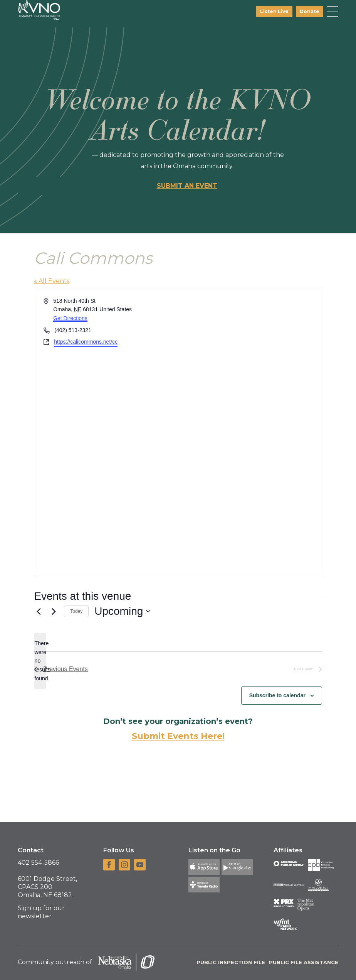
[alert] (40, 661)
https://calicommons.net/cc (86, 342)
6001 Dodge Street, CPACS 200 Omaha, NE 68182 (47, 887)
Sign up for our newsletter (41, 912)
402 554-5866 (38, 863)
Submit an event (187, 186)
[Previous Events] (39, 611)
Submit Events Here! (178, 736)
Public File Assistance (304, 962)
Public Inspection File (231, 962)
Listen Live (274, 11)
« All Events (52, 281)
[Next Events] (54, 611)
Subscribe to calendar (277, 695)
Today (76, 611)
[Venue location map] (249, 432)
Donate (310, 11)
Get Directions (70, 318)
